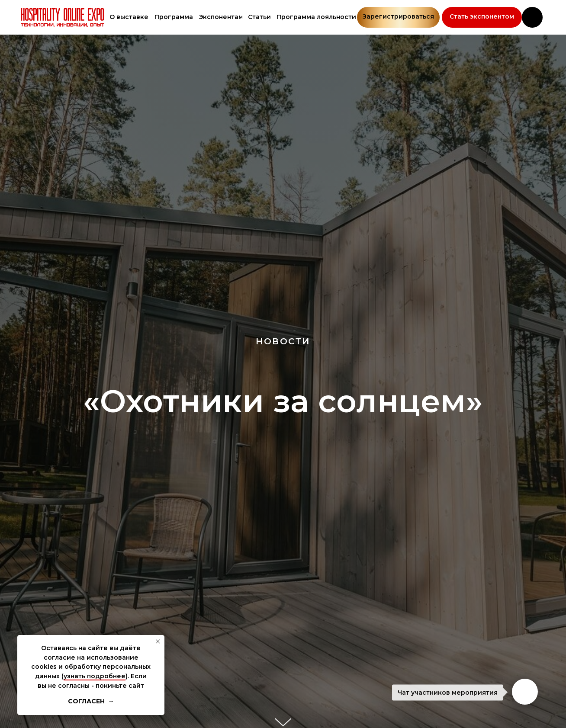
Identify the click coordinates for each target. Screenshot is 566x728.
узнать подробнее (95, 676)
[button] (482, 17)
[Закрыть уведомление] (158, 641)
